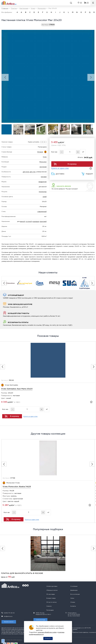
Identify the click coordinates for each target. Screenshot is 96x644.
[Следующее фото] (94, 367)
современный (42, 212)
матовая (44, 177)
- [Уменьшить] (62, 152)
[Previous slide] (5, 77)
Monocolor (43, 162)
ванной (22, 221)
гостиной (29, 221)
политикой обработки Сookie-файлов (76, 632)
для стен (33, 172)
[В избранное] (91, 168)
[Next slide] (91, 77)
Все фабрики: (7, 12)
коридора (36, 221)
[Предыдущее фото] (2, 367)
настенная (43, 167)
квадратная (43, 182)
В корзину (65, 164)
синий (45, 197)
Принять (48, 638)
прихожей (43, 221)
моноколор (43, 192)
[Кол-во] (70, 152)
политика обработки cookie (47, 632)
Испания (40, 152)
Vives (45, 157)
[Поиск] (71, 3)
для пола (26, 172)
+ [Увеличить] (78, 152)
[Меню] (93, 3)
